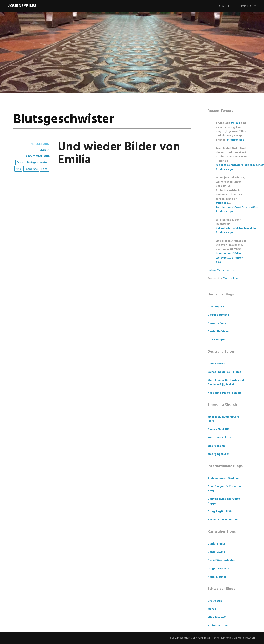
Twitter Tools (231, 279)
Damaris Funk (217, 323)
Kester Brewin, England (224, 520)
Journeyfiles (22, 6)
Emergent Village (219, 438)
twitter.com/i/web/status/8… (237, 207)
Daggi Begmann (218, 315)
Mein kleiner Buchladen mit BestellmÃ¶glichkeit (226, 382)
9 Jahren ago (236, 140)
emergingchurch (219, 454)
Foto (45, 169)
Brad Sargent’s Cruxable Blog (224, 489)
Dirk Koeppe (216, 340)
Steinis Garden (218, 626)
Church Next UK (218, 429)
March (212, 609)
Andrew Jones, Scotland (224, 478)
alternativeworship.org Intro (224, 419)
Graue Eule (215, 601)
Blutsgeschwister (38, 163)
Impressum (249, 6)
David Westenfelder (221, 560)
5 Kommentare (37, 156)
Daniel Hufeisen (218, 331)
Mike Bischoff (217, 617)
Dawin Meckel (217, 364)
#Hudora (222, 203)
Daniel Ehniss (217, 544)
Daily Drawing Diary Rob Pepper (224, 501)
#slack (235, 123)
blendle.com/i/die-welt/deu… (229, 256)
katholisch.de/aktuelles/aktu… (237, 228)
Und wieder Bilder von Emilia (123, 153)
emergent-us (216, 446)
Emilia (44, 150)
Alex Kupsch (216, 307)
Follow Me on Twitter (221, 270)
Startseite (226, 6)
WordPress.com (246, 638)
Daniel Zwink (216, 552)
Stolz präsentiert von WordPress (188, 638)
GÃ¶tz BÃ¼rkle (218, 569)
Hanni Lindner (217, 577)
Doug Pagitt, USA (220, 512)
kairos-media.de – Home (224, 372)
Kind (19, 169)
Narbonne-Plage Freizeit (224, 393)
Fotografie (31, 169)
